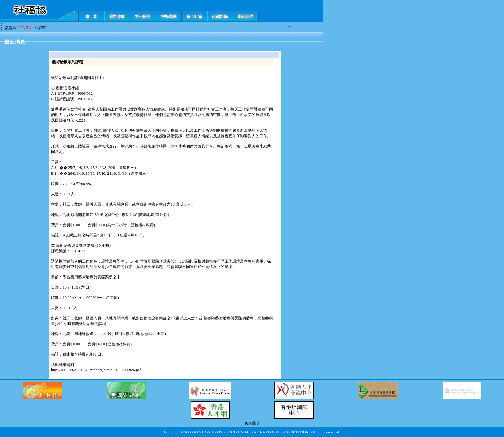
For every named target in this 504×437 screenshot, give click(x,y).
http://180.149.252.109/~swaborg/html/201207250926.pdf (96, 370)
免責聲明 (252, 423)
